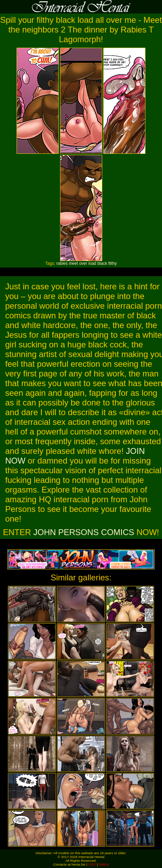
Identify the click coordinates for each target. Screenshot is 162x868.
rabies (62, 263)
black (102, 263)
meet (73, 263)
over (83, 263)
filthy (112, 263)
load (92, 263)
